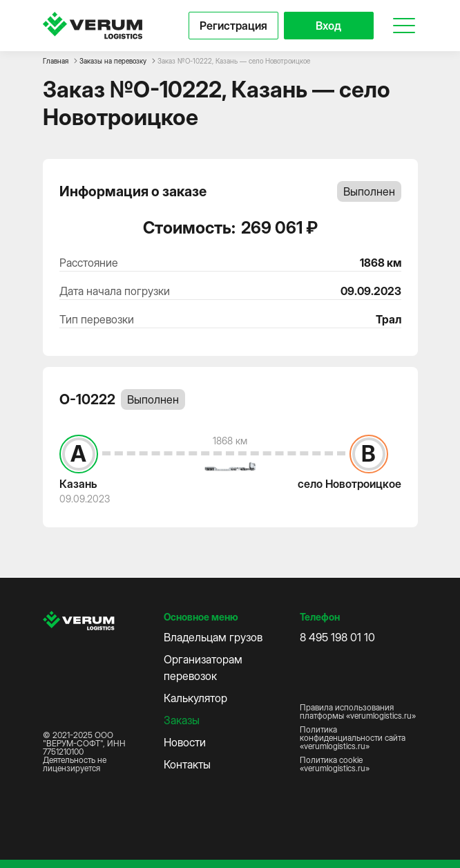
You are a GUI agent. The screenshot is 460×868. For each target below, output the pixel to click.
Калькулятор (195, 698)
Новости (185, 742)
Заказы (182, 720)
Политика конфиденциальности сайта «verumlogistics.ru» (353, 738)
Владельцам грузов (213, 637)
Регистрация (233, 26)
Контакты (187, 764)
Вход (328, 26)
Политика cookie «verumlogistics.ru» (335, 764)
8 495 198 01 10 (337, 637)
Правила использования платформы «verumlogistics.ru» (358, 712)
